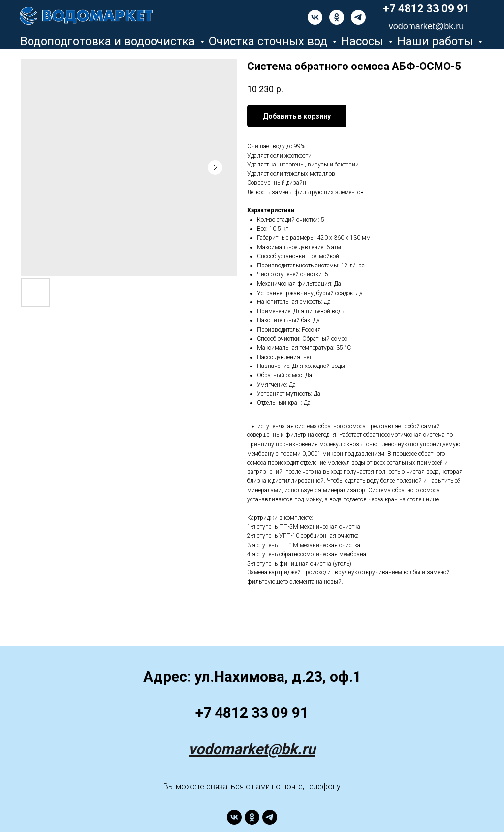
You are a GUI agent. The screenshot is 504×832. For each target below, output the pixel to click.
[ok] (337, 17)
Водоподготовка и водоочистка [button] (109, 41)
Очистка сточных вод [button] (269, 41)
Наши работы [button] (437, 41)
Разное (253, 55)
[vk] (315, 17)
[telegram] (358, 17)
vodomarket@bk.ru (252, 749)
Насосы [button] (364, 41)
